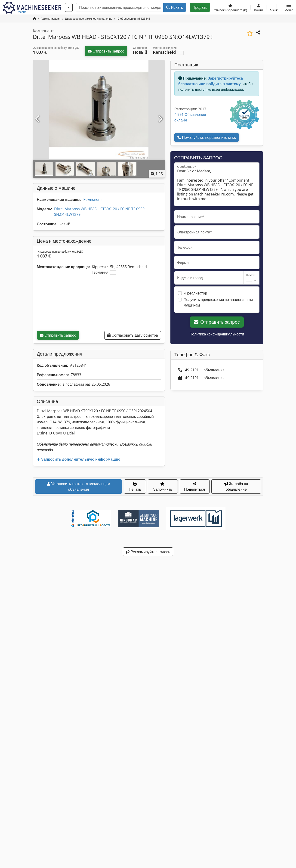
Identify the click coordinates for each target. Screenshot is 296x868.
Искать (175, 7)
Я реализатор (195, 293)
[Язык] (274, 7)
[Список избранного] (230, 7)
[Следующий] (160, 119)
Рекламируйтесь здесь (148, 552)
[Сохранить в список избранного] (250, 33)
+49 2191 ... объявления (201, 370)
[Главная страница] (34, 19)
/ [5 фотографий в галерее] (157, 174)
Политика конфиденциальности (217, 334)
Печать (135, 487)
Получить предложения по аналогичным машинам (218, 302)
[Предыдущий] (38, 119)
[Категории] (69, 7)
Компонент (93, 199)
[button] (289, 7)
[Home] (51, 19)
